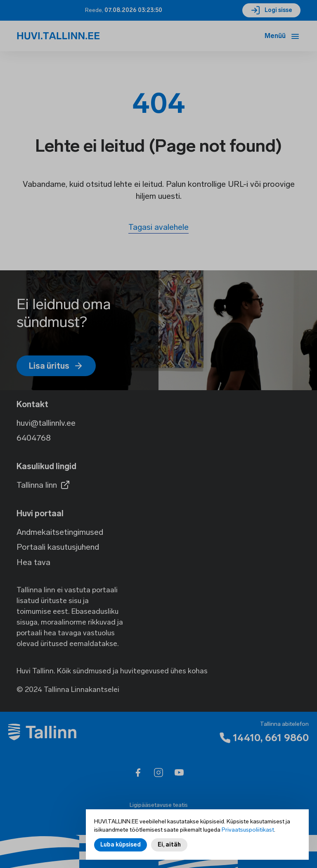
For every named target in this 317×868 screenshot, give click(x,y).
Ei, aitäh (169, 845)
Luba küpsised (121, 845)
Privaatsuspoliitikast (248, 830)
